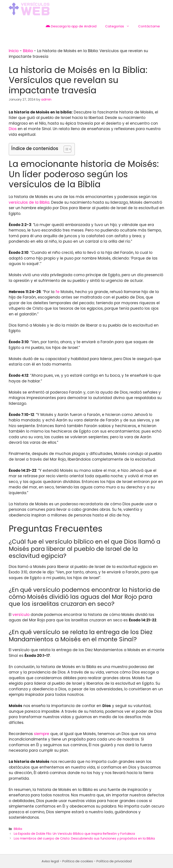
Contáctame (149, 26)
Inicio (14, 51)
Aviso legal (50, 861)
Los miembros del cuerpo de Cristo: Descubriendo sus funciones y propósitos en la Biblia (84, 838)
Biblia (28, 51)
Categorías (120, 26)
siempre (42, 734)
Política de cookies (78, 861)
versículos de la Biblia (29, 202)
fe (58, 292)
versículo (21, 615)
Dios (13, 129)
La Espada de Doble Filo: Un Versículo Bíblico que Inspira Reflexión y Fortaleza (74, 834)
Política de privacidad (114, 861)
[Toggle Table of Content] (65, 149)
